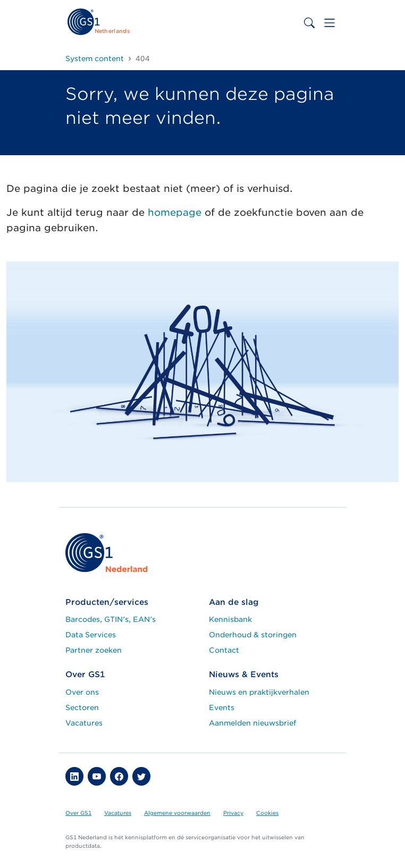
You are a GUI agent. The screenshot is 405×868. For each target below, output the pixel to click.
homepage (175, 212)
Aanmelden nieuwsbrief (252, 723)
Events (222, 707)
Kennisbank (230, 619)
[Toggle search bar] (309, 23)
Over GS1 (78, 813)
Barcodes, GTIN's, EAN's (111, 619)
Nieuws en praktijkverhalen (259, 692)
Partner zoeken (94, 650)
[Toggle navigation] (330, 23)
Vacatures (84, 723)
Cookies (267, 813)
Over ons (82, 692)
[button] (74, 776)
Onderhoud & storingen (253, 635)
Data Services (91, 635)
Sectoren (82, 707)
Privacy (233, 813)
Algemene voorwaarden (177, 813)
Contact (224, 650)
